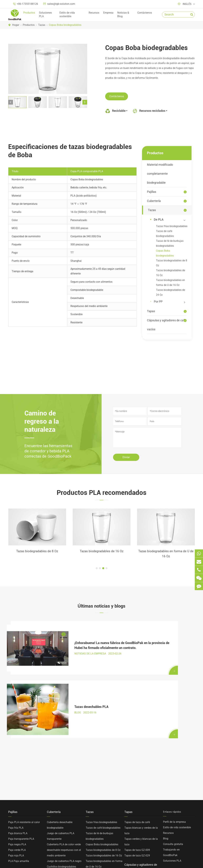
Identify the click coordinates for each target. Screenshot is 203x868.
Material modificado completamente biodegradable (160, 174)
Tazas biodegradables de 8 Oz (172, 263)
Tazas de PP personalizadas (102, 799)
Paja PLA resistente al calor (24, 744)
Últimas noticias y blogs (102, 607)
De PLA (170, 220)
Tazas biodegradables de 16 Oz (170, 273)
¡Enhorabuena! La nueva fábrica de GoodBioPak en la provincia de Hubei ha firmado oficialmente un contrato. (64, 639)
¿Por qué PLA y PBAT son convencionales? (157, 681)
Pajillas (152, 192)
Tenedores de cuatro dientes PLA (66, 827)
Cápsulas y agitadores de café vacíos (167, 325)
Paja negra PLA (17, 766)
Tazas (42, 25)
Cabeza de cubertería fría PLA (64, 816)
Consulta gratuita (173, 766)
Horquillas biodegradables (62, 794)
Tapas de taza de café (137, 744)
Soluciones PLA (45, 14)
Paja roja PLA (16, 777)
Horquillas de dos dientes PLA (64, 822)
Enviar (126, 457)
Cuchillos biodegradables (61, 788)
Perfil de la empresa (174, 744)
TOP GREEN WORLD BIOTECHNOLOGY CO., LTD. (63, 855)
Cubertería (154, 201)
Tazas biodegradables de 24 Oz (170, 292)
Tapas (151, 311)
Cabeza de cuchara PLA (61, 838)
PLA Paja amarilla (19, 783)
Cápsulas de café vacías (138, 801)
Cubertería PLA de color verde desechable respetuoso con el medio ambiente (64, 772)
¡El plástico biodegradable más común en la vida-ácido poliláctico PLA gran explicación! (64, 681)
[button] (11, 102)
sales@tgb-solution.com (61, 4)
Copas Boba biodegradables (65, 25)
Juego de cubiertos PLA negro (64, 783)
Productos (29, 13)
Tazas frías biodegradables (172, 226)
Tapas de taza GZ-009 (137, 772)
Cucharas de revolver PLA (62, 833)
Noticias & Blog (123, 14)
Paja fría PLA (37, 552)
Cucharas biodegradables (62, 799)
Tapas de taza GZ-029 (137, 777)
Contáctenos (145, 13)
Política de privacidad (68, 858)
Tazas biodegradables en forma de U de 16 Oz (170, 283)
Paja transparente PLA (21, 761)
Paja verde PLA (17, 772)
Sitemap (43, 858)
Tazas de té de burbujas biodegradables (170, 243)
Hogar (16, 25)
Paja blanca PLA (18, 755)
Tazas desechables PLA (155, 639)
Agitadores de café (135, 807)
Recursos (94, 13)
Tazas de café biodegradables (165, 234)
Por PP (170, 302)
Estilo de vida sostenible (67, 14)
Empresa (108, 13)
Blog (166, 760)
